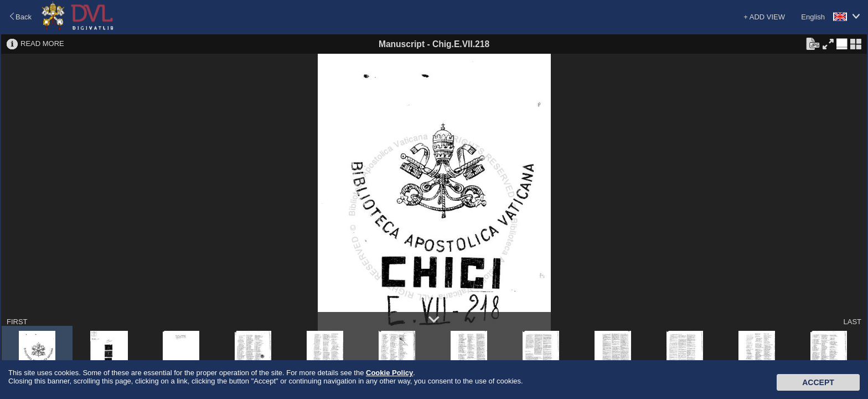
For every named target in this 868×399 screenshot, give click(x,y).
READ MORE (42, 44)
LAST (852, 322)
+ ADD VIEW (764, 17)
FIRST (17, 322)
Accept (818, 382)
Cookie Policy (389, 373)
